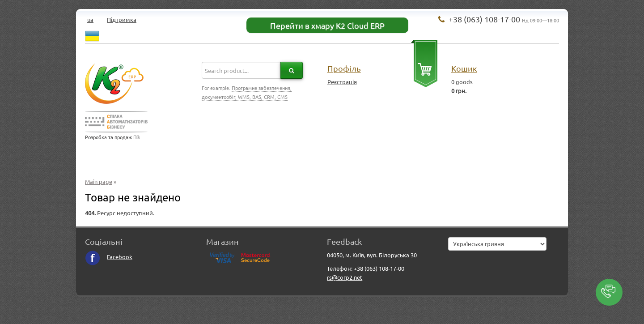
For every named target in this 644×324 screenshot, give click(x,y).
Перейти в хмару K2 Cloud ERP (327, 25)
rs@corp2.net (345, 277)
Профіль (344, 68)
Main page (99, 181)
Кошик (464, 68)
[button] (609, 292)
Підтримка (122, 19)
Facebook (109, 257)
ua (90, 19)
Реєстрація (342, 82)
